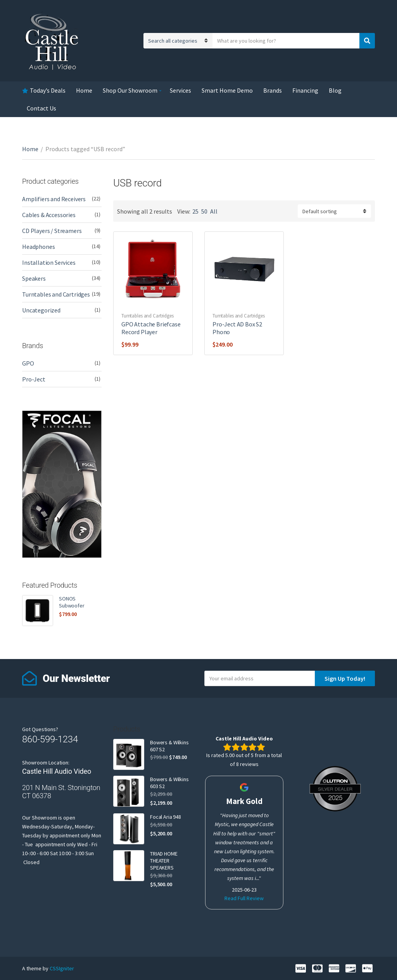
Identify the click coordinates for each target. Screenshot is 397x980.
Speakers (34, 278)
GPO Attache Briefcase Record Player (151, 328)
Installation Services (49, 262)
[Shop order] (334, 211)
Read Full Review (244, 898)
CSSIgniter (62, 968)
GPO (28, 363)
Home (84, 90)
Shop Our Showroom (130, 90)
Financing (305, 90)
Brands (273, 90)
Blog (335, 90)
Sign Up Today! (345, 678)
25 (195, 211)
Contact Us (41, 108)
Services (180, 90)
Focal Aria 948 (166, 817)
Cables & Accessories (49, 215)
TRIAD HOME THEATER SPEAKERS (164, 861)
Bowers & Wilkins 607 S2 (169, 746)
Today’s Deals (48, 90)
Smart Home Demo (227, 90)
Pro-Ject (34, 379)
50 (204, 211)
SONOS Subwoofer (72, 602)
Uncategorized (41, 310)
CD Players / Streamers (52, 231)
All (214, 211)
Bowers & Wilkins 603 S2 (169, 783)
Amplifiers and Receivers (54, 199)
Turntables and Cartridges (148, 316)
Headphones (38, 247)
